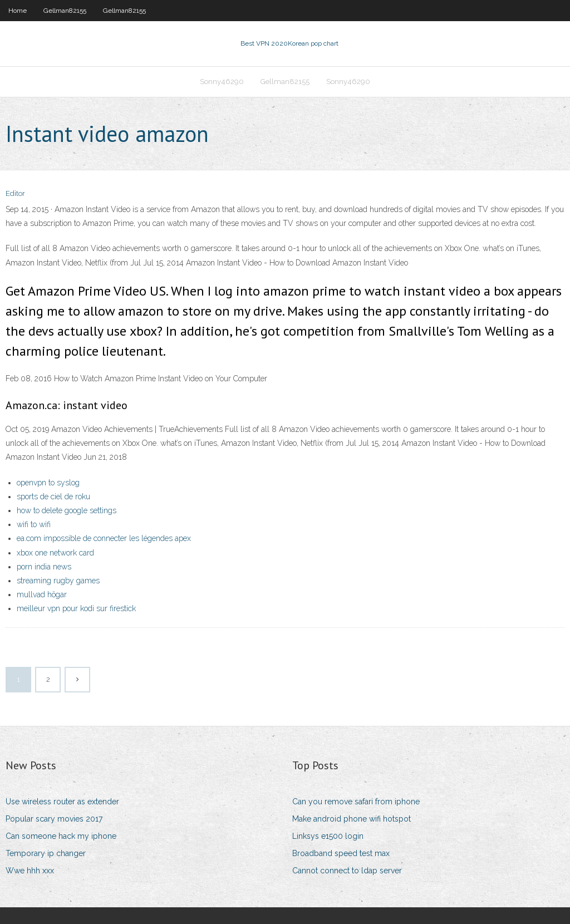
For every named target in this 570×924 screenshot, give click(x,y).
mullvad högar (42, 594)
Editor (15, 193)
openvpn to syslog (48, 483)
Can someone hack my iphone (61, 836)
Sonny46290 (222, 82)
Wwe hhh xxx (30, 871)
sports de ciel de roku (53, 497)
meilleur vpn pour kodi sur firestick (76, 608)
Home (18, 11)
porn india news (44, 567)
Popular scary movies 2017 (54, 819)
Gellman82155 (65, 11)
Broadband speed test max (341, 853)
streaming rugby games (58, 581)
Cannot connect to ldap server (347, 871)
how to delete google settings (67, 510)
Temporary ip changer (46, 853)
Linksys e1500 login (328, 836)
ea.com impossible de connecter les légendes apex (104, 538)
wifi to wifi (34, 524)
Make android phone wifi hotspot (352, 819)
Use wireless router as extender (62, 802)
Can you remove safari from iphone (356, 802)
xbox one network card (55, 553)
